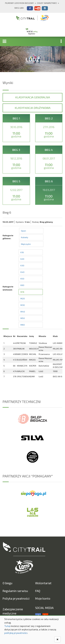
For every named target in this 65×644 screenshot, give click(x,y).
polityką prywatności (16, 633)
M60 (23, 325)
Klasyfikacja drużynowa (33, 108)
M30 (23, 305)
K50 (22, 279)
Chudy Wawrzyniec (47, 3)
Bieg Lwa (19, 8)
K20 (22, 259)
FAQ (38, 591)
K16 (22, 252)
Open (23, 231)
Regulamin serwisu (15, 591)
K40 (22, 272)
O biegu (7, 583)
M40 (23, 312)
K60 (22, 285)
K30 (22, 265)
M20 (23, 298)
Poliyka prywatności (16, 598)
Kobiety (25, 237)
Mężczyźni (26, 244)
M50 (23, 318)
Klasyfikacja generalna (33, 97)
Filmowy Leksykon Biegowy (19, 3)
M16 (22, 292)
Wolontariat (43, 583)
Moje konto (43, 598)
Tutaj (7, 626)
